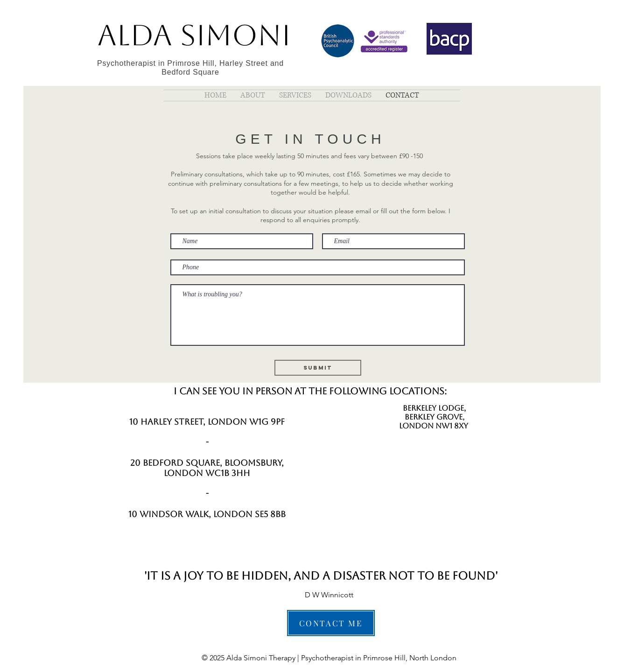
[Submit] (318, 368)
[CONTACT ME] (331, 623)
